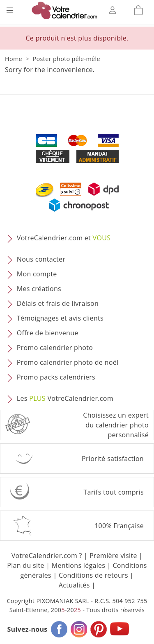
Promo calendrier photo (55, 348)
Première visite (113, 556)
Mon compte (37, 274)
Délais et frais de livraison (58, 304)
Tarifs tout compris (114, 492)
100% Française (119, 526)
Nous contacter (41, 260)
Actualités (74, 585)
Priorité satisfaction (113, 459)
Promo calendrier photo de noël (68, 363)
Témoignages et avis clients (60, 319)
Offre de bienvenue (48, 333)
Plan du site (25, 565)
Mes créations (39, 289)
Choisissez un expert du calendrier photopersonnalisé (116, 425)
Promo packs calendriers (56, 377)
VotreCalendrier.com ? (47, 556)
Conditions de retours (93, 575)
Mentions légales (79, 565)
